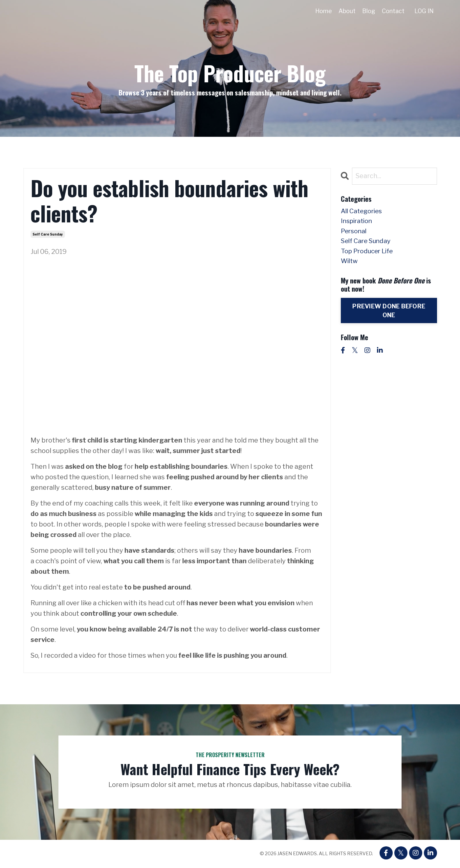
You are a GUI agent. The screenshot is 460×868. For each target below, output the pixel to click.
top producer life (369, 254)
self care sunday (48, 234)
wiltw (350, 264)
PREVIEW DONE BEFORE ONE (389, 314)
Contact (393, 11)
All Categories (363, 212)
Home (323, 11)
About (347, 11)
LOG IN (424, 11)
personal (355, 233)
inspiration (358, 222)
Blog (368, 11)
